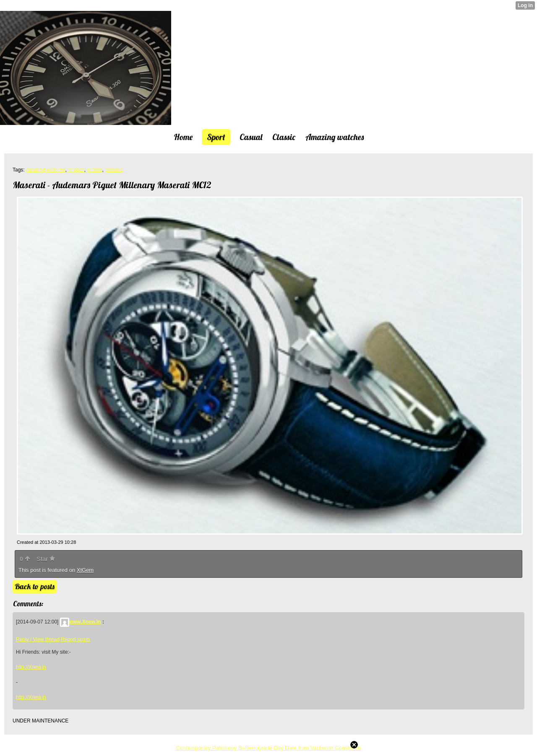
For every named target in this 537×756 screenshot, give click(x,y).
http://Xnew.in (31, 667)
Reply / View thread (38, 639)
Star (46, 559)
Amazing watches (45, 170)
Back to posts (35, 586)
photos (94, 170)
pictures (114, 170)
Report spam (75, 639)
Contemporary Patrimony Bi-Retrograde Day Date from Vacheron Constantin (269, 748)
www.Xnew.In (81, 622)
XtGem (85, 570)
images (76, 170)
